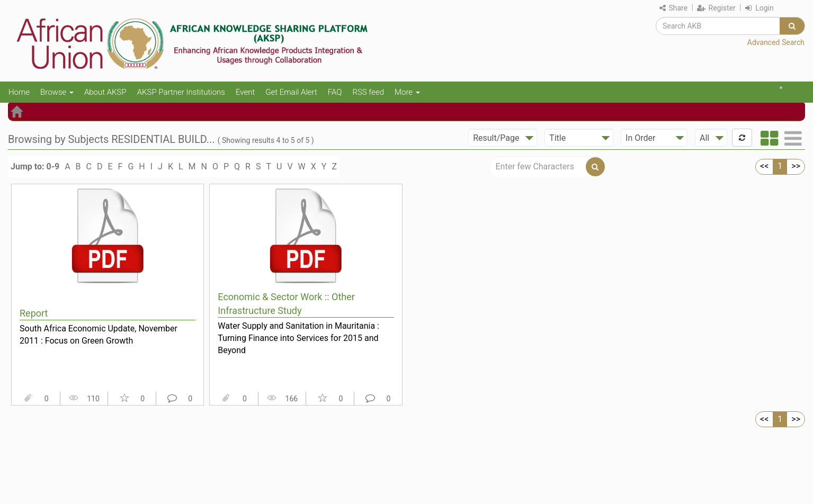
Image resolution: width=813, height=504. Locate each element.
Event (245, 92)
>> (796, 166)
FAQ (335, 92)
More (407, 92)
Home (19, 92)
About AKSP (105, 92)
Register (716, 8)
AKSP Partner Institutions (181, 92)
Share (673, 8)
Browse (57, 92)
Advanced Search (776, 42)
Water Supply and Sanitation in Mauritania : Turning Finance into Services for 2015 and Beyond (298, 338)
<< (764, 166)
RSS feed (368, 92)
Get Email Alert (291, 92)
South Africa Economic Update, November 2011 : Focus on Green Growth (99, 335)
